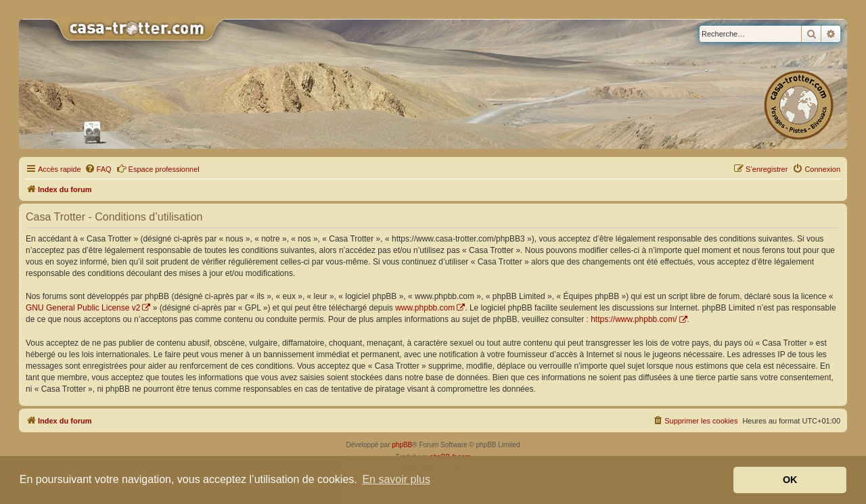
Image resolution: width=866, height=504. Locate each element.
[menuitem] (98, 169)
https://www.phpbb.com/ (634, 319)
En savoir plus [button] (396, 479)
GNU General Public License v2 (83, 308)
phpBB (402, 445)
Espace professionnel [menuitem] (158, 168)
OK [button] (790, 480)
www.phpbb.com (425, 308)
